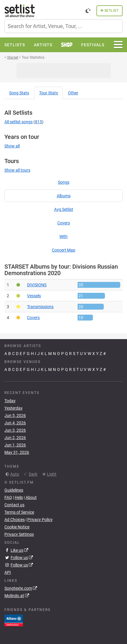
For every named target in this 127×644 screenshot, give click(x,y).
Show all (12, 146)
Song (19, 93)
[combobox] (63, 26)
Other (73, 93)
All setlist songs (19, 122)
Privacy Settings (19, 534)
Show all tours (17, 170)
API (8, 572)
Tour (49, 93)
